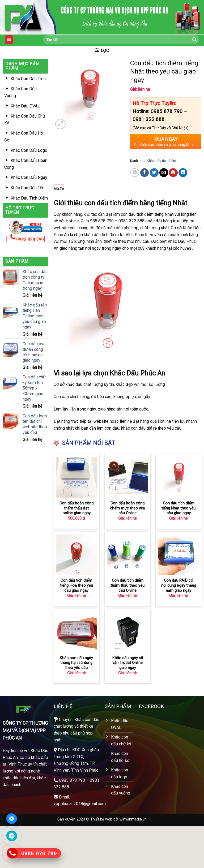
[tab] (59, 189)
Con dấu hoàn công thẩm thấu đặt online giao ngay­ (76, 508)
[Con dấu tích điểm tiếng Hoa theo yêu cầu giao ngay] (76, 555)
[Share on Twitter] (154, 173)
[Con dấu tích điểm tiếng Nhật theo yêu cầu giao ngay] (179, 477)
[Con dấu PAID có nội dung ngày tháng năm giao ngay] (179, 555)
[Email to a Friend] (164, 173)
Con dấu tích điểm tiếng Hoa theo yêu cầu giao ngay (76, 585)
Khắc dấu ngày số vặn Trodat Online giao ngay (128, 663)
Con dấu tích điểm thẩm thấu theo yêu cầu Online (127, 585)
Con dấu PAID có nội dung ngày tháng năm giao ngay (179, 585)
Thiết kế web (101, 819)
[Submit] (194, 40)
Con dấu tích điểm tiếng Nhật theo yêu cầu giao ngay (178, 508)
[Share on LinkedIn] (183, 173)
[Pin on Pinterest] (173, 173)
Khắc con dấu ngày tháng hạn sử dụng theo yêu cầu (76, 663)
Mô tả (59, 189)
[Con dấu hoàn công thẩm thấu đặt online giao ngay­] (76, 477)
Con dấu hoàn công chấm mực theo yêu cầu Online (127, 508)
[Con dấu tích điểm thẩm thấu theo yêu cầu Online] (128, 555)
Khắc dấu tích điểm (161, 161)
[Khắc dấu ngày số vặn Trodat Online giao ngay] (128, 632)
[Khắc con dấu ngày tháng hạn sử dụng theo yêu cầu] (76, 632)
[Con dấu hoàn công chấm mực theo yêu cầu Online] (128, 477)
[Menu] (9, 40)
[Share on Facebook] (145, 173)
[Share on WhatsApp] (135, 173)
